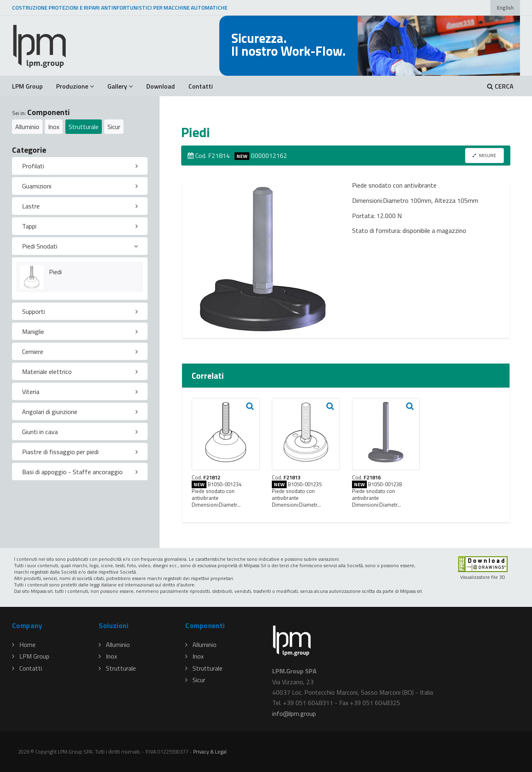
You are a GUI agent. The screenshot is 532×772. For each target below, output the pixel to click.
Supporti (33, 311)
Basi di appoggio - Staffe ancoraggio (72, 472)
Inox (54, 127)
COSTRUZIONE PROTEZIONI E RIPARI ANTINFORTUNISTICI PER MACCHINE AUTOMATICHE (120, 8)
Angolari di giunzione (50, 412)
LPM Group (27, 86)
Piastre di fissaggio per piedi (60, 452)
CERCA (500, 86)
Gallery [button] (120, 86)
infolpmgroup (294, 713)
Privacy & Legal (210, 752)
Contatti (201, 86)
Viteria (31, 392)
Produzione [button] (75, 86)
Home (24, 645)
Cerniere (33, 352)
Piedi (55, 272)
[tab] (80, 166)
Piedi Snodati (40, 246)
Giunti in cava (40, 432)
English (505, 8)
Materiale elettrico (47, 372)
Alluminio (27, 127)
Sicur (114, 127)
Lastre (31, 206)
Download (161, 86)
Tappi (29, 226)
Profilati (33, 166)
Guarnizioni (37, 186)
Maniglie (33, 331)
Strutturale (84, 127)
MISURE (484, 155)
